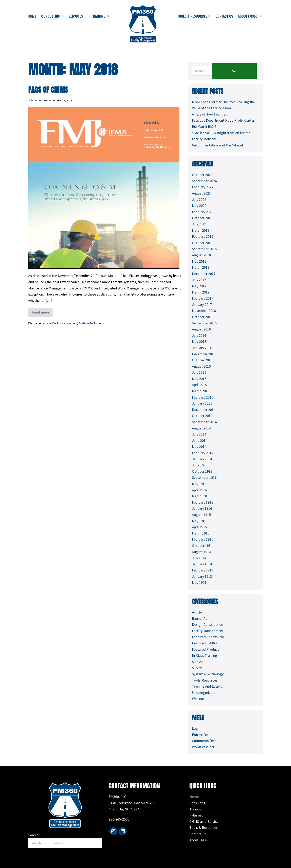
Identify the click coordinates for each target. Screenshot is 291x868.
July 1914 (199, 558)
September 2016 (204, 323)
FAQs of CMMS (48, 90)
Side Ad (198, 662)
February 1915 (203, 539)
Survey (197, 668)
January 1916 (202, 508)
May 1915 (199, 521)
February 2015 (203, 397)
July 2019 (199, 224)
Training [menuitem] (100, 16)
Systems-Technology (91, 323)
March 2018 (201, 267)
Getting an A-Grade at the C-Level (217, 145)
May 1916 (199, 484)
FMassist (196, 815)
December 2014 (204, 410)
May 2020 (199, 206)
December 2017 (204, 274)
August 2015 (201, 366)
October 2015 (202, 360)
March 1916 (201, 496)
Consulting (197, 803)
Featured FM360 (204, 643)
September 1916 (204, 477)
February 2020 (203, 212)
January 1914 (202, 564)
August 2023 (201, 193)
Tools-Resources (205, 680)
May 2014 (199, 447)
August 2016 (201, 329)
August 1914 (201, 552)
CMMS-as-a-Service (204, 821)
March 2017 (201, 292)
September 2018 (204, 249)
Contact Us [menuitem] (224, 16)
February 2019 (203, 236)
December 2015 (204, 354)
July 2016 (199, 335)
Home (194, 797)
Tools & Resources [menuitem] (194, 16)
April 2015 (199, 385)
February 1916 (203, 502)
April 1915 (199, 527)
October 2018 (202, 243)
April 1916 (199, 490)
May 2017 (199, 286)
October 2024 (202, 175)
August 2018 (201, 255)
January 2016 (202, 348)
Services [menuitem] (77, 16)
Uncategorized (203, 693)
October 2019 (202, 218)
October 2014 (202, 416)
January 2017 (202, 305)
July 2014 (199, 434)
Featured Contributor (208, 637)
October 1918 (202, 471)
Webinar (198, 699)
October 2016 (202, 317)
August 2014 (201, 428)
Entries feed (201, 735)
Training (196, 809)
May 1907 (199, 582)
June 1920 (200, 465)
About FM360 (199, 840)
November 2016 (204, 311)
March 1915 (201, 533)
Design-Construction (208, 624)
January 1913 (202, 576)
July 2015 (199, 372)
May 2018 (199, 261)
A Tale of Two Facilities (209, 114)
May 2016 (199, 341)
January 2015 (202, 403)
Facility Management (65, 323)
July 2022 (199, 199)
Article (47, 323)
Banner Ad (200, 618)
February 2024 (203, 187)
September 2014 (204, 422)
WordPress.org (203, 747)
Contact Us (198, 834)
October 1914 (202, 546)
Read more (41, 311)
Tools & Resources (203, 827)
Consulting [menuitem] (52, 16)
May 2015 (199, 379)
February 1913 (203, 570)
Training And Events (207, 686)
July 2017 (199, 280)
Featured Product (205, 649)
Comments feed (204, 741)
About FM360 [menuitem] (249, 16)
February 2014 (203, 453)
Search (33, 835)
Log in (197, 728)
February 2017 (203, 298)
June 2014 (200, 440)
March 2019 (201, 230)
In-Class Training (205, 655)
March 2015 (201, 391)
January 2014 (202, 459)
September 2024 (204, 181)
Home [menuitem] (32, 16)
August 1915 (201, 515)
